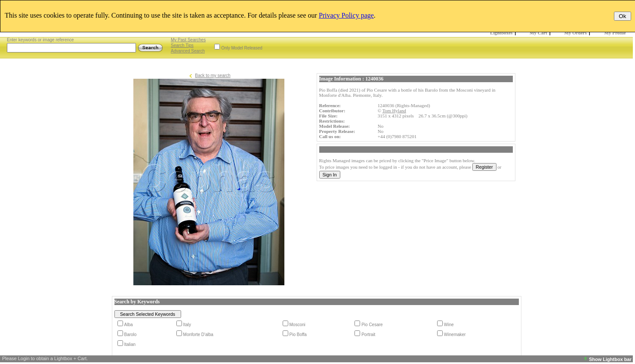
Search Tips (182, 45)
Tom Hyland (394, 111)
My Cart (538, 33)
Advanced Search (188, 51)
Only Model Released (242, 48)
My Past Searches (188, 40)
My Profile (615, 33)
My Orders (576, 33)
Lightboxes (501, 33)
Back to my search (213, 76)
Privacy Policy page (346, 15)
